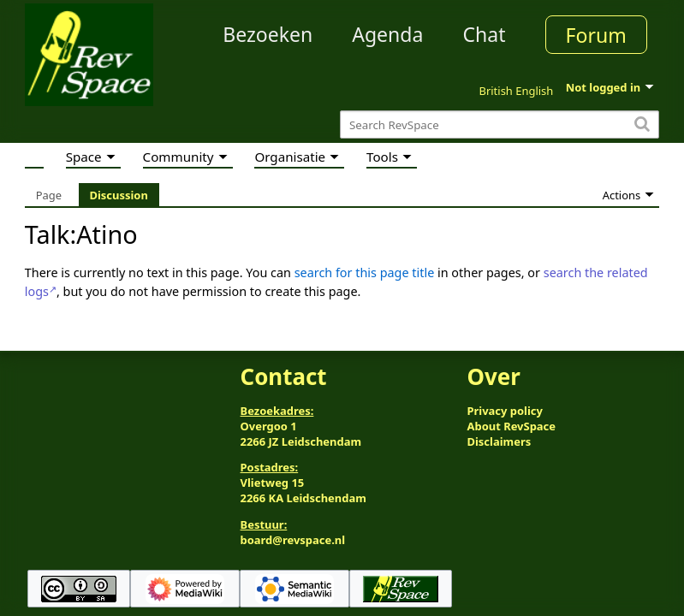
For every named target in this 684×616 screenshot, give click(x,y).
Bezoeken (268, 34)
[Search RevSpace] (500, 124)
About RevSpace (511, 426)
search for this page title (365, 272)
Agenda (387, 34)
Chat (484, 34)
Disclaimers (499, 441)
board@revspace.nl (293, 540)
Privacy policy (504, 411)
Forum (596, 35)
